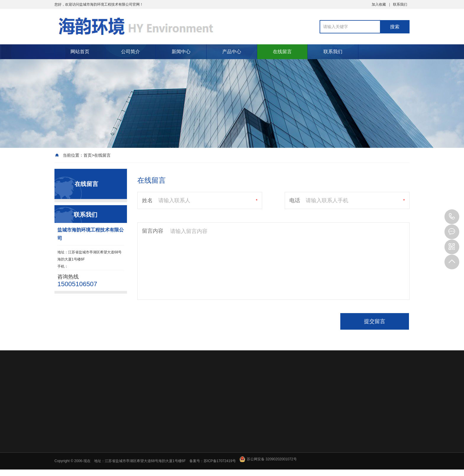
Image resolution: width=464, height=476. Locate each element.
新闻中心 (181, 52)
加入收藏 (379, 4)
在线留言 (282, 52)
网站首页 (80, 52)
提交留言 (375, 321)
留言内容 (153, 231)
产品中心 (232, 52)
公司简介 (130, 52)
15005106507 (452, 217)
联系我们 (400, 4)
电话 (295, 200)
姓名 (147, 200)
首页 (88, 155)
